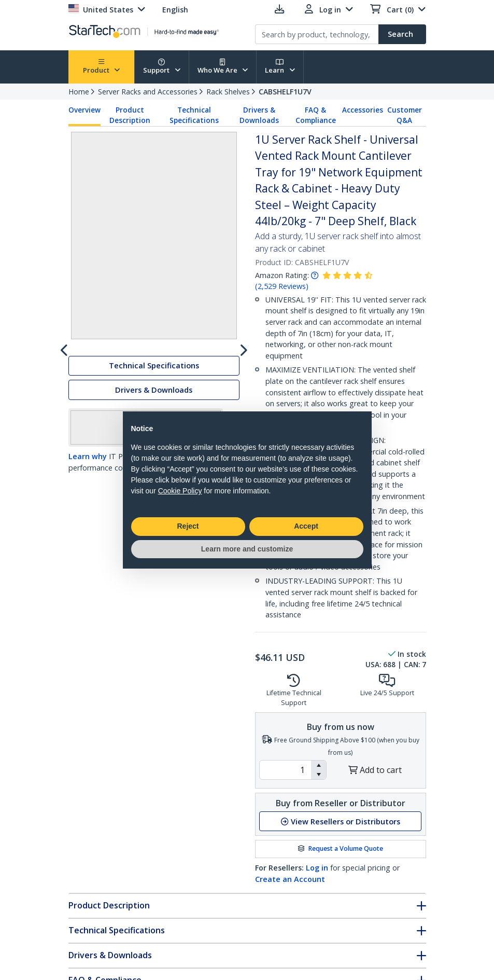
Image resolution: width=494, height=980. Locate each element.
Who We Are (223, 67)
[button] (319, 765)
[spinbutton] (285, 770)
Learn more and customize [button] (247, 549)
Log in (317, 868)
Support (162, 67)
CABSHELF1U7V (285, 92)
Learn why (88, 544)
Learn (280, 67)
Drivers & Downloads (259, 115)
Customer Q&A (405, 115)
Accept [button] (306, 526)
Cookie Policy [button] (180, 491)
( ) (282, 286)
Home (79, 92)
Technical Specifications (194, 115)
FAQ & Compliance (316, 115)
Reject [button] (188, 526)
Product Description (130, 115)
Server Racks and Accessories (148, 92)
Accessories (363, 110)
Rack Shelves (228, 92)
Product (102, 67)
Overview (84, 110)
